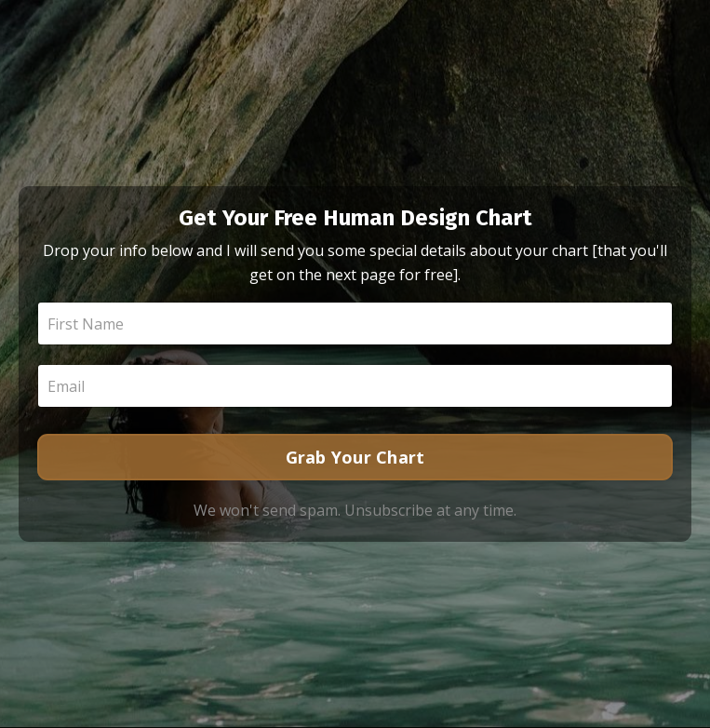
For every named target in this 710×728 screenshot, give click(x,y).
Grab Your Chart (355, 457)
